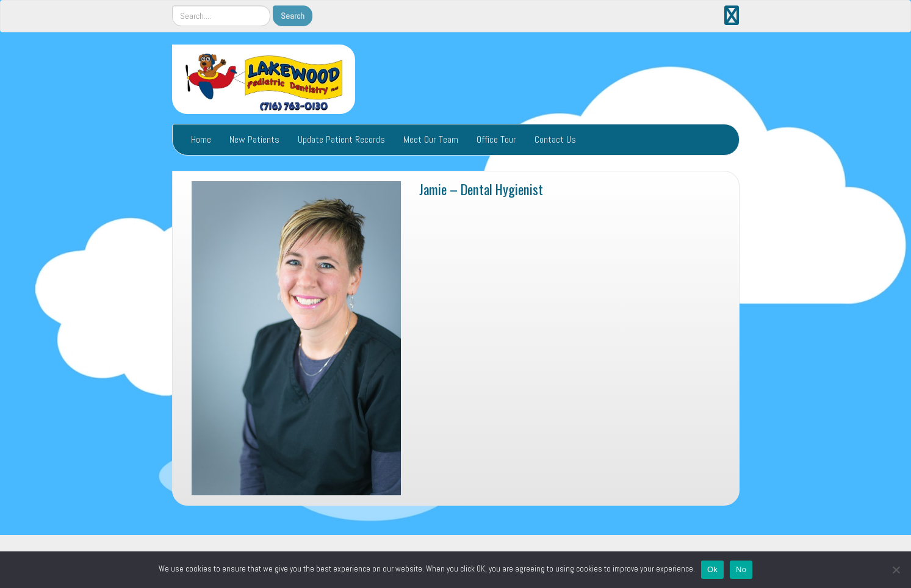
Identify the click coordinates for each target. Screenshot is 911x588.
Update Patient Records (341, 139)
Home (201, 139)
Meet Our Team (431, 139)
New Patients (254, 139)
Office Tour (496, 139)
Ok (712, 569)
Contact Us (555, 139)
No (741, 569)
